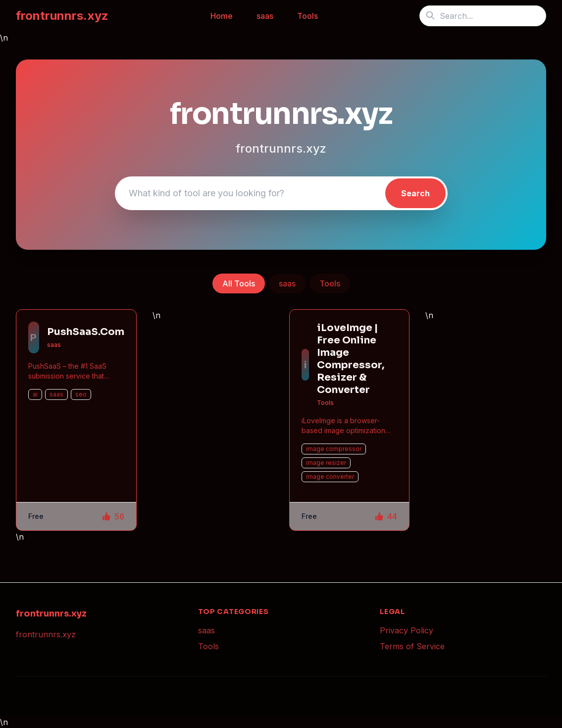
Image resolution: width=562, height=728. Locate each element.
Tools (307, 16)
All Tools (239, 283)
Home (222, 16)
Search (415, 193)
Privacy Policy (407, 630)
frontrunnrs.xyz (62, 16)
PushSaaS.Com (86, 332)
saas (265, 16)
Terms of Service (412, 646)
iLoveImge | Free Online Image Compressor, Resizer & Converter (351, 359)
